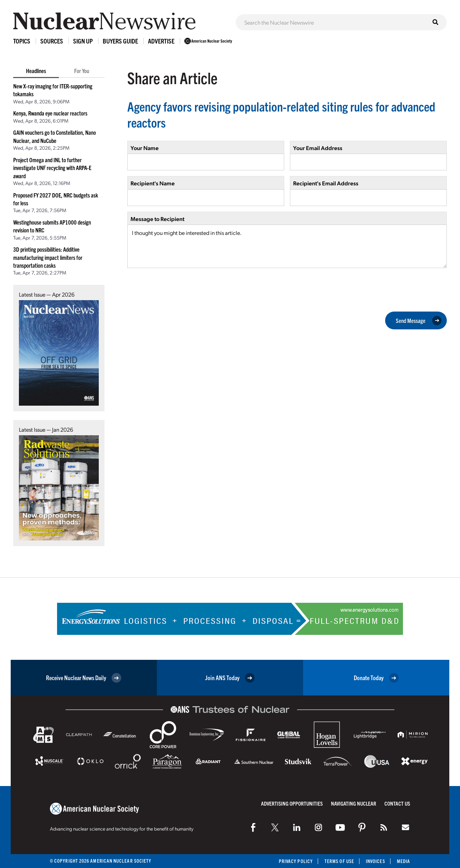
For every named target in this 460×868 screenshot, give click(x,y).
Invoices (375, 861)
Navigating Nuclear (354, 803)
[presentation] (182, 289)
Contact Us (397, 803)
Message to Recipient (157, 219)
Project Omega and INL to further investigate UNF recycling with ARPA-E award (52, 168)
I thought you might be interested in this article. (287, 246)
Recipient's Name (153, 183)
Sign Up (83, 41)
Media (403, 861)
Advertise (161, 41)
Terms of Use (339, 861)
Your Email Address (318, 148)
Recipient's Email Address (326, 183)
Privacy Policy (296, 861)
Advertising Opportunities (292, 803)
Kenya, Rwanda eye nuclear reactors (50, 113)
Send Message (419, 320)
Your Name (145, 148)
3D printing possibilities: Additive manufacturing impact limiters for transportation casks (48, 257)
